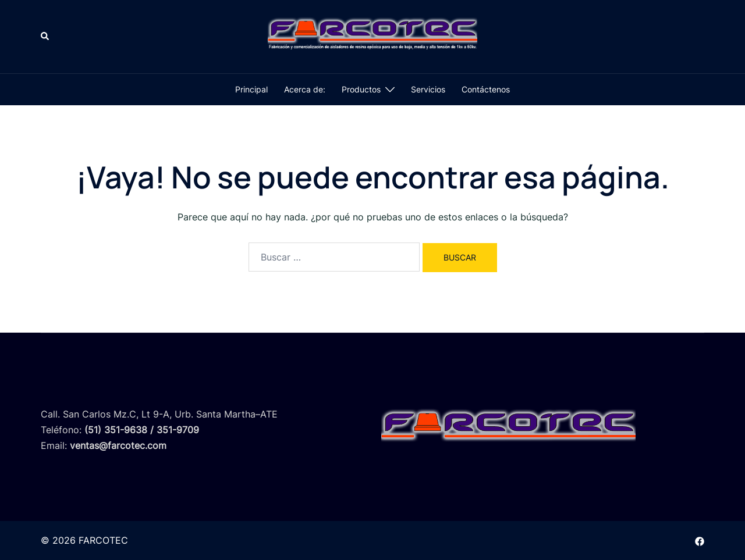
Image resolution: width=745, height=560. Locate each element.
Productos (361, 89)
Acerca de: (305, 89)
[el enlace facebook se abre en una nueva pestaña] (700, 540)
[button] (45, 37)
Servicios (428, 89)
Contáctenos (486, 89)
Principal (251, 89)
